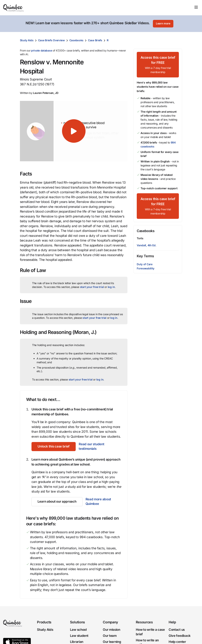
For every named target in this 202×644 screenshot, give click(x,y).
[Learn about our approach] (57, 502)
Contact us (177, 630)
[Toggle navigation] (196, 7)
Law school (78, 630)
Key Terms (145, 256)
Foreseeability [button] (146, 268)
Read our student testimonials (91, 446)
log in (111, 287)
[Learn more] (163, 24)
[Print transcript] (178, 40)
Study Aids (27, 40)
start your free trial (92, 287)
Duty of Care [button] (145, 264)
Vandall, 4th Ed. (146, 245)
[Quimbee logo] (14, 8)
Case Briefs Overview (51, 40)
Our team (110, 636)
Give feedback (180, 636)
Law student (79, 636)
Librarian (77, 642)
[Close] (191, 24)
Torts (140, 238)
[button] (74, 131)
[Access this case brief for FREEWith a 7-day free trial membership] (158, 65)
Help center (177, 642)
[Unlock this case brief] (54, 447)
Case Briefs (95, 40)
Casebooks (76, 40)
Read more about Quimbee (98, 501)
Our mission (112, 630)
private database (42, 50)
